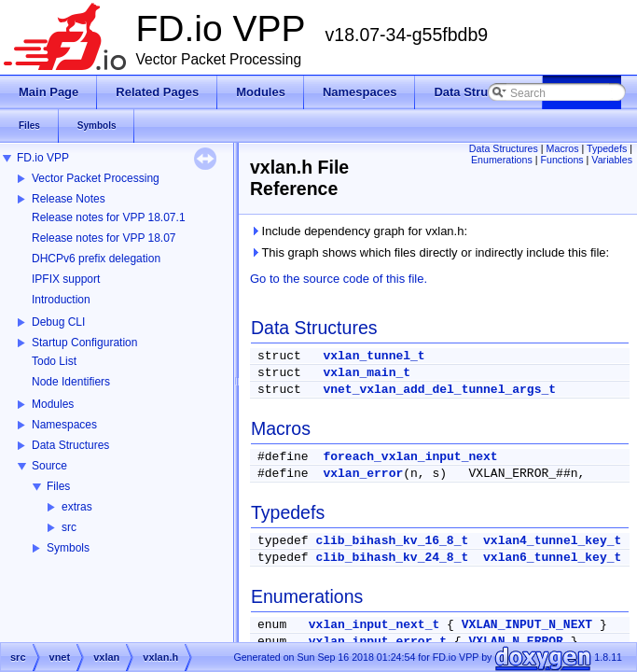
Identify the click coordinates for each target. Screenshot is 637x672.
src (69, 527)
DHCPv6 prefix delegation (96, 259)
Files (58, 486)
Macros (563, 148)
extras (77, 507)
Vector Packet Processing (96, 178)
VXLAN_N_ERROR (515, 642)
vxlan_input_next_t (374, 625)
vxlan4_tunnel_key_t (552, 541)
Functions (561, 160)
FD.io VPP (43, 158)
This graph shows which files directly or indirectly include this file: (429, 252)
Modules (53, 404)
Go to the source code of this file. (339, 279)
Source (49, 466)
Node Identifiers (71, 382)
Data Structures (70, 445)
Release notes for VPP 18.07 (104, 238)
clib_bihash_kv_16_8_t (392, 541)
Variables (612, 160)
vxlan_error (363, 474)
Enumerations (502, 160)
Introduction (61, 300)
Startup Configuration (84, 343)
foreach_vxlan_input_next (410, 457)
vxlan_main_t (367, 373)
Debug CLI (58, 322)
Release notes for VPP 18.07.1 (109, 217)
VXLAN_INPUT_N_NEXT (527, 625)
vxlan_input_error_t (378, 642)
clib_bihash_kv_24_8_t (392, 558)
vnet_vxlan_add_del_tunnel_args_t (439, 390)
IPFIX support (66, 279)
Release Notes (69, 199)
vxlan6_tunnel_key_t (552, 558)
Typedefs (607, 148)
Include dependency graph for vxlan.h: (359, 231)
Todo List (54, 361)
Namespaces (64, 425)
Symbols (68, 548)
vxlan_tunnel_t (374, 356)
